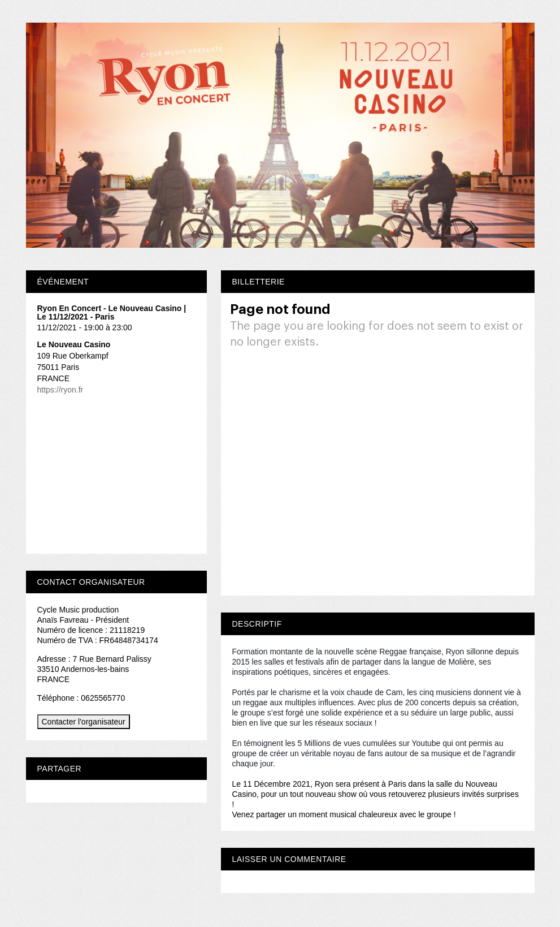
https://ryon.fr (60, 390)
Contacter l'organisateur (84, 722)
